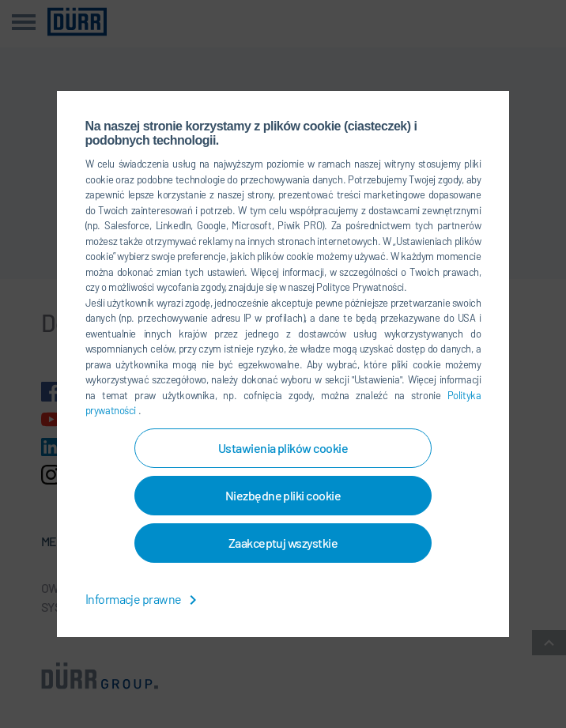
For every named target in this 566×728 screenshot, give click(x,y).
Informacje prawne (144, 599)
